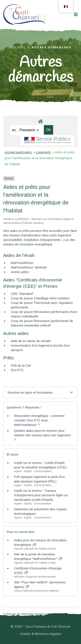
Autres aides (20, 272)
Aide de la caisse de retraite (31, 341)
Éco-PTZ (17, 370)
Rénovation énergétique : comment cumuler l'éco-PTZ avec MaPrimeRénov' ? (39, 420)
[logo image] (24, 14)
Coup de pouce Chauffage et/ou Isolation (40, 298)
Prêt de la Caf (21, 365)
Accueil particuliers (19, 152)
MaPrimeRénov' (22, 263)
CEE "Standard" (22, 294)
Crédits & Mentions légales (41, 634)
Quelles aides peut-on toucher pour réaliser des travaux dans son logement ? (42, 435)
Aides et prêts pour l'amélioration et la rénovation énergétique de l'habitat (40, 158)
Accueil (17, 47)
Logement (44, 152)
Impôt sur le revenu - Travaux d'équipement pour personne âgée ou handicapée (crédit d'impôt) (41, 495)
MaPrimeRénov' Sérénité (29, 267)
